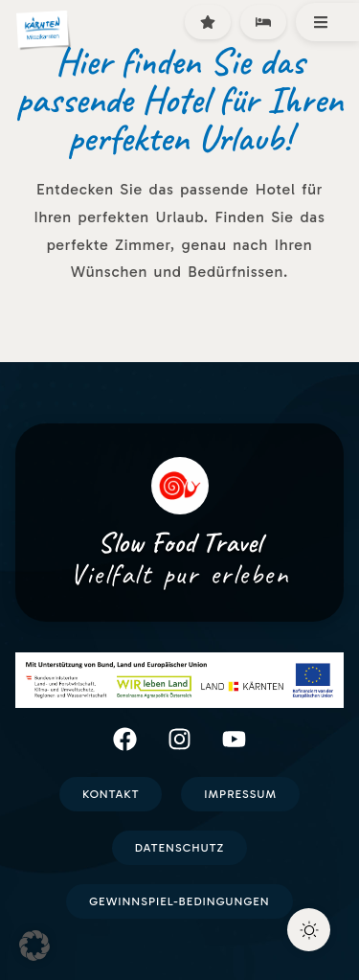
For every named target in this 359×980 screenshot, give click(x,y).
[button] (34, 946)
